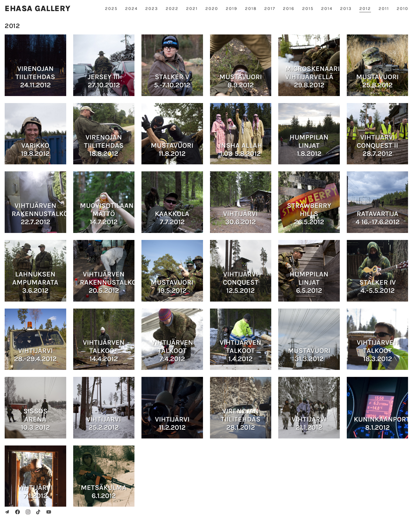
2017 (270, 8)
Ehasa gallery (37, 9)
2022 (172, 8)
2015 (308, 8)
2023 (152, 8)
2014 (327, 8)
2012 (365, 8)
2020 (212, 8)
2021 (192, 8)
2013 (346, 8)
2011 (384, 8)
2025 (111, 8)
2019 (232, 8)
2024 (131, 8)
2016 (289, 8)
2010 (402, 8)
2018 (251, 8)
